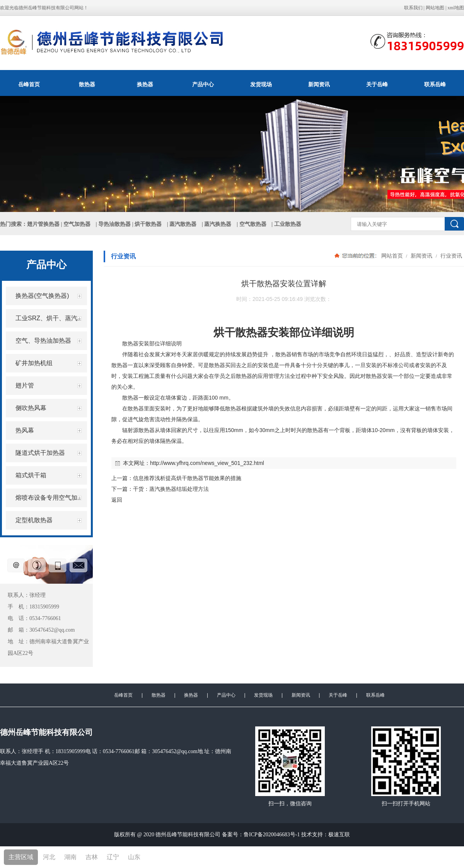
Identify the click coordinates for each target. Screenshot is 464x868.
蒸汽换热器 (218, 224)
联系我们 (413, 8)
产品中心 (203, 84)
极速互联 (339, 835)
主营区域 (21, 857)
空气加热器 (77, 224)
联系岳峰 (435, 84)
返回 (117, 500)
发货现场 (261, 84)
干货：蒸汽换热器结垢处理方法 (171, 489)
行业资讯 (450, 256)
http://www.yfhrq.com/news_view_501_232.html (207, 463)
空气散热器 (253, 224)
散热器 (87, 84)
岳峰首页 (29, 84)
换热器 (145, 84)
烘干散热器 (148, 224)
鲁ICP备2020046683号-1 (272, 835)
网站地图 (435, 8)
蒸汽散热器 (183, 224)
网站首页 (392, 256)
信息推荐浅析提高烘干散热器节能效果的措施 (187, 478)
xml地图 (456, 8)
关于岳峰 (377, 84)
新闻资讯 (319, 84)
